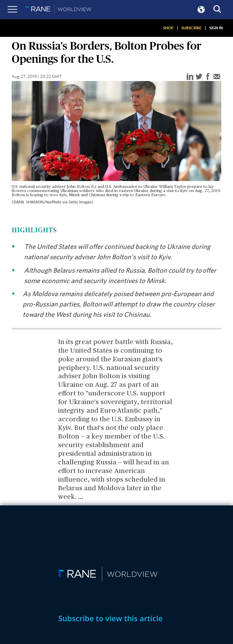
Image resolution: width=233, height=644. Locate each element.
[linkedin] (190, 77)
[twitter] (199, 77)
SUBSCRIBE (191, 28)
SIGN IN (216, 28)
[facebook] (208, 77)
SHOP (168, 28)
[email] (217, 77)
